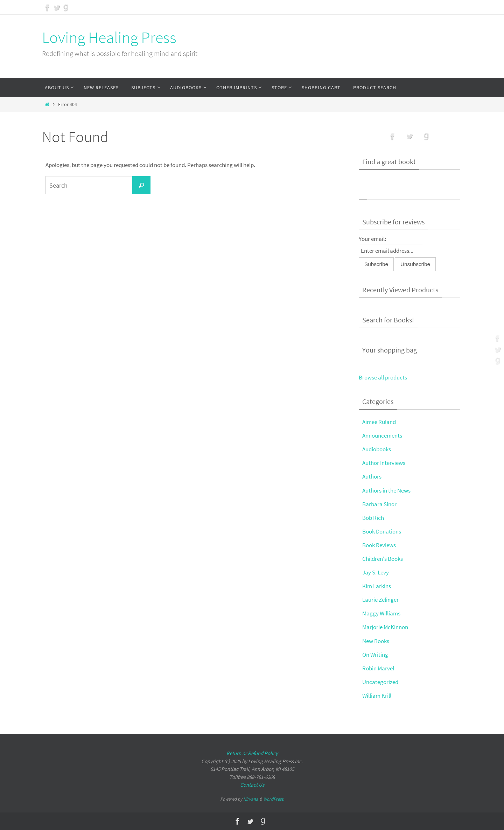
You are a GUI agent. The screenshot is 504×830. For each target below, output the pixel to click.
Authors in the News (386, 490)
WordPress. (274, 799)
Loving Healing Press (109, 37)
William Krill (377, 696)
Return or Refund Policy (252, 753)
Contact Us (252, 785)
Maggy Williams (381, 613)
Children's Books (383, 559)
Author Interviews (384, 463)
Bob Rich (373, 518)
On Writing (375, 655)
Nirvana (251, 799)
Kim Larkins (377, 586)
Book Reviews (379, 545)
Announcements (382, 435)
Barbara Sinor (379, 504)
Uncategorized (380, 682)
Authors (372, 476)
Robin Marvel (378, 668)
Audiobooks (377, 449)
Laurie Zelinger (380, 600)
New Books (376, 641)
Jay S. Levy (376, 572)
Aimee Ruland (379, 422)
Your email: (372, 239)
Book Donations (382, 531)
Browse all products (383, 377)
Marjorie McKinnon (385, 627)
